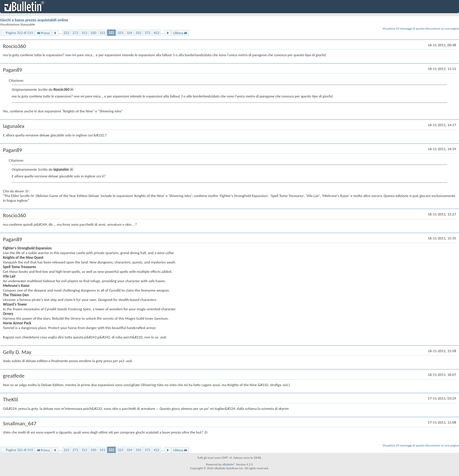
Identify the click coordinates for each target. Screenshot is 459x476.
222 (66, 33)
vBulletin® (229, 464)
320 (93, 33)
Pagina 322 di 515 (19, 33)
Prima (43, 33)
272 (75, 33)
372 (148, 33)
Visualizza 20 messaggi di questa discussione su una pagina (421, 29)
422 (157, 33)
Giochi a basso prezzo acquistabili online (34, 20)
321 (102, 33)
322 (112, 33)
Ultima (180, 33)
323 (120, 33)
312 (84, 33)
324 (129, 33)
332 (138, 33)
